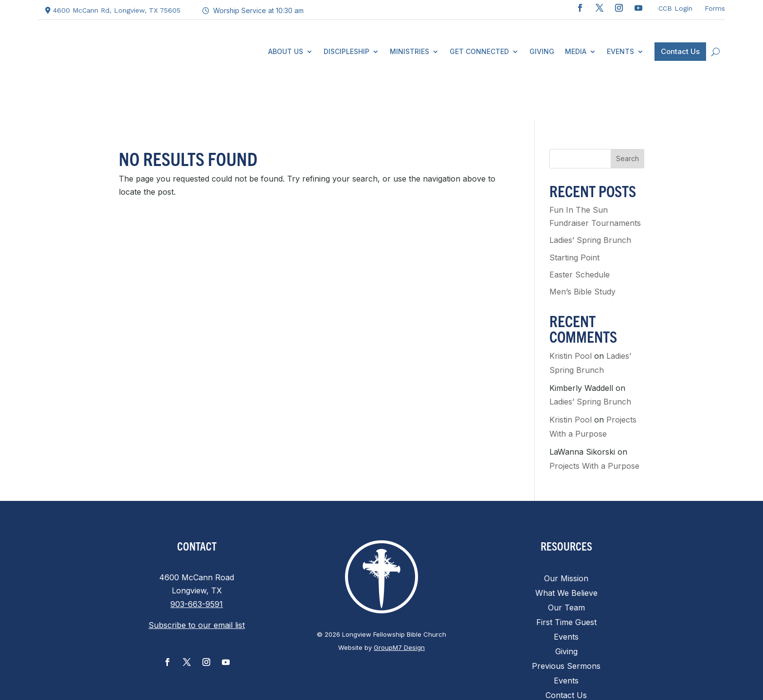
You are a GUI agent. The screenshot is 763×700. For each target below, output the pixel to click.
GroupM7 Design (399, 606)
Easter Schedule (580, 233)
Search (627, 117)
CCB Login (675, 8)
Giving (566, 610)
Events (566, 596)
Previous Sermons (566, 625)
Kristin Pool (571, 314)
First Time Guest (566, 581)
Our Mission (566, 537)
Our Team (566, 566)
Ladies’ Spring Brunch (590, 198)
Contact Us (566, 654)
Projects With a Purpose (594, 424)
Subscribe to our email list (197, 583)
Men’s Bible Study (582, 250)
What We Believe (566, 552)
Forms (715, 8)
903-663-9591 (197, 562)
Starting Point (574, 216)
